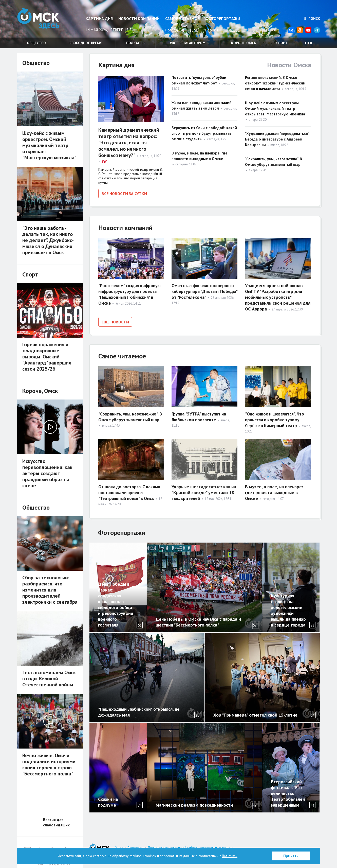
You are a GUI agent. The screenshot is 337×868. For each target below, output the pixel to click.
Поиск (312, 19)
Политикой (230, 856)
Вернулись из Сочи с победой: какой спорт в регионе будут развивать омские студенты (204, 133)
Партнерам (135, 846)
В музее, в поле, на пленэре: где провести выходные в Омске (274, 491)
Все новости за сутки (124, 194)
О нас (119, 846)
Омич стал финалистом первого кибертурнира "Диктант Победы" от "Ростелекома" (204, 290)
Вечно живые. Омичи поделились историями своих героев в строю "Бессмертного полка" (49, 765)
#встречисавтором (188, 43)
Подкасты (136, 43)
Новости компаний (139, 19)
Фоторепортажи (223, 19)
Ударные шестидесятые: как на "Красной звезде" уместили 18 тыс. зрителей (204, 491)
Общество (36, 43)
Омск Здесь (43, 21)
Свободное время (86, 43)
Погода (171, 30)
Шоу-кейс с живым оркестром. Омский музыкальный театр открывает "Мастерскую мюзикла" (276, 108)
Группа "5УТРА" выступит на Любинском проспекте (200, 415)
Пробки (211, 30)
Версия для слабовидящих (56, 821)
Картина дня (99, 19)
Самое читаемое (182, 19)
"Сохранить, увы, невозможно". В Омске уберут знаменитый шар (130, 418)
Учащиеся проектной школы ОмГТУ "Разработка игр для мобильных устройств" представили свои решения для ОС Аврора (278, 296)
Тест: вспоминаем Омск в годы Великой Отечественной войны (49, 679)
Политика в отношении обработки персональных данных (191, 846)
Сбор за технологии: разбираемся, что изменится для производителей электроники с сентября (50, 590)
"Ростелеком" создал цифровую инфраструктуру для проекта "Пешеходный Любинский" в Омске (131, 293)
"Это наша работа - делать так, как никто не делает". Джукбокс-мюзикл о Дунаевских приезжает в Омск (48, 240)
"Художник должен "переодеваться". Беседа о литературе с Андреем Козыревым (277, 139)
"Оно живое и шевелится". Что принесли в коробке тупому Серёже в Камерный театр (276, 418)
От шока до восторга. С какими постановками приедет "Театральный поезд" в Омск (130, 491)
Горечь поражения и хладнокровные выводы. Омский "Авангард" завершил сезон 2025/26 (47, 357)
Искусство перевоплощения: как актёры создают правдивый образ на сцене (47, 473)
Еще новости (115, 321)
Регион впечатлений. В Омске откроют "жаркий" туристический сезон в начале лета (275, 83)
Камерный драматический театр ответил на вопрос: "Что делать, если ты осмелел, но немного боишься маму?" (129, 143)
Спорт (282, 43)
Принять (291, 856)
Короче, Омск (244, 43)
